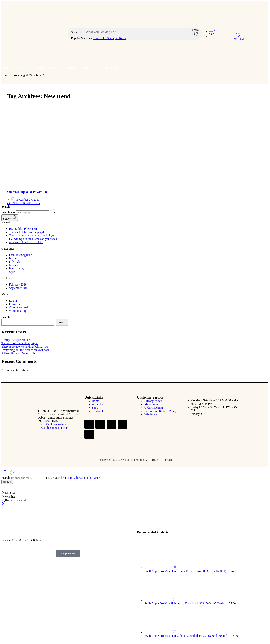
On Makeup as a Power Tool (28, 192)
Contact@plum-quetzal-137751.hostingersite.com (53, 426)
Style (12, 272)
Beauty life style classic (23, 229)
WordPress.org (18, 311)
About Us (23, 68)
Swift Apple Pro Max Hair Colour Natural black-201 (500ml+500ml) (186, 636)
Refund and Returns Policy (161, 411)
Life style (15, 262)
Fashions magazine (20, 255)
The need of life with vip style (27, 232)
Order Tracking (154, 408)
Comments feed (18, 307)
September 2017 (19, 288)
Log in (13, 301)
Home (5, 68)
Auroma (70, 68)
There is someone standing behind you (32, 235)
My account (112, 68)
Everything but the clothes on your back (33, 239)
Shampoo (113, 38)
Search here (78, 32)
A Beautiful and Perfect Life (26, 242)
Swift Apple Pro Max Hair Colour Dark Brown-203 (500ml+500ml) (186, 571)
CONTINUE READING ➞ (24, 203)
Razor (123, 38)
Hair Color (100, 38)
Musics (13, 265)
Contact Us (90, 68)
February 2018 (18, 285)
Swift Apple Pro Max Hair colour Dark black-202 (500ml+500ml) (184, 603)
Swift (54, 68)
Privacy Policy (153, 401)
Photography (17, 268)
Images (13, 258)
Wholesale (151, 414)
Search (10, 218)
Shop (39, 68)
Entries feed (16, 304)
